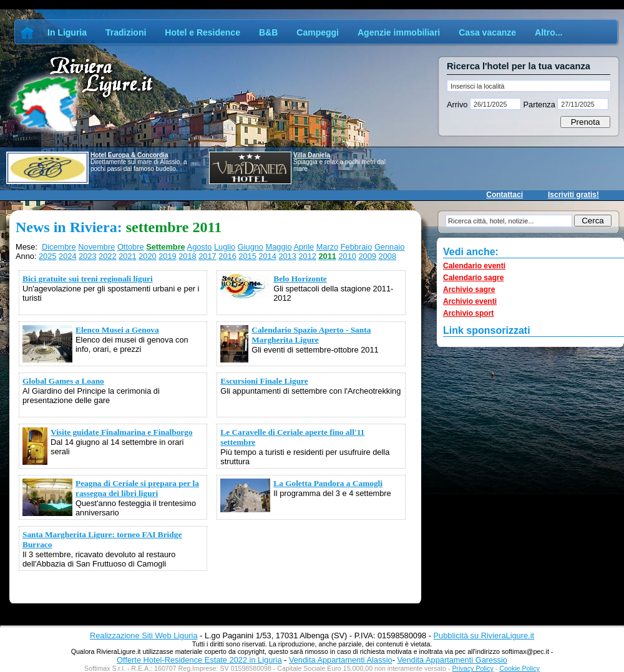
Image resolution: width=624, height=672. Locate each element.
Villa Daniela (312, 155)
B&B (268, 32)
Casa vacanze (487, 32)
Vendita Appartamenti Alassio (341, 660)
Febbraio (357, 247)
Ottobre (131, 247)
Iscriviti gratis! (573, 195)
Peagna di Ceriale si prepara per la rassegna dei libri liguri (137, 488)
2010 (347, 256)
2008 (388, 256)
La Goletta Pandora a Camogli (328, 483)
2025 (47, 256)
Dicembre (59, 247)
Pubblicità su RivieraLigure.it (484, 635)
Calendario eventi (474, 266)
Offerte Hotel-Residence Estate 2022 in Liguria (199, 660)
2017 (207, 256)
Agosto (200, 247)
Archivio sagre (469, 290)
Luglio (225, 247)
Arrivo (458, 105)
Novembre (96, 247)
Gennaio (389, 247)
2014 (267, 256)
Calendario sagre (473, 278)
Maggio (279, 247)
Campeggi (318, 32)
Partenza (539, 105)
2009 (368, 256)
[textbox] (529, 86)
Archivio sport (468, 313)
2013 (287, 256)
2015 (247, 256)
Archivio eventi (470, 301)
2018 (187, 256)
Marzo (328, 247)
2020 (147, 256)
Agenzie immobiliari (399, 32)
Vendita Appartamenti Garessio (452, 660)
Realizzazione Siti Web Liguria (144, 635)
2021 (127, 256)
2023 (87, 256)
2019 (167, 256)
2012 (307, 256)
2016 (227, 256)
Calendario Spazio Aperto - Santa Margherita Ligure (311, 335)
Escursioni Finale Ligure (264, 381)
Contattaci (505, 195)
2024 (67, 256)
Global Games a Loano (63, 381)
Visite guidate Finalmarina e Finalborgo (122, 432)
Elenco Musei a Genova (117, 330)
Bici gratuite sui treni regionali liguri (88, 279)
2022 (107, 256)
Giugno (251, 247)
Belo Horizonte (300, 279)
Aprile (304, 247)
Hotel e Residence (202, 32)
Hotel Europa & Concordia (129, 155)
